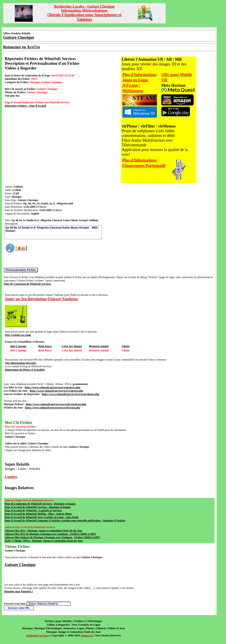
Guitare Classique (20, 565)
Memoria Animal (99, 346)
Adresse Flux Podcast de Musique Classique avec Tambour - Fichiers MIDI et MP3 (52, 537)
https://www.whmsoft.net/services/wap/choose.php (70, 394)
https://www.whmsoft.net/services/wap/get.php (56, 391)
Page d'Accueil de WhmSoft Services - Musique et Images (38, 507)
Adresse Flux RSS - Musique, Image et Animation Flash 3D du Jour (43, 531)
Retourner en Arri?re (22, 47)
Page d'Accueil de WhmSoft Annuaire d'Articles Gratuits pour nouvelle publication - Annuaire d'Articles (65, 521)
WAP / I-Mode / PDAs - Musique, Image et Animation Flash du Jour (44, 541)
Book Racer (45, 346)
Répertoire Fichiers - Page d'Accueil (25, 106)
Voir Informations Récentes (21, 363)
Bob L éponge (18, 346)
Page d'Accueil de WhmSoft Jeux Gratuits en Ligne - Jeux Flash (41, 517)
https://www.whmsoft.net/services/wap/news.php (52, 387)
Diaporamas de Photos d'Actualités (25, 370)
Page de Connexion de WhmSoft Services (27, 284)
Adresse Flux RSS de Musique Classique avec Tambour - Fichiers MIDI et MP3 (50, 534)
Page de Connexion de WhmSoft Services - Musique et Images (40, 504)
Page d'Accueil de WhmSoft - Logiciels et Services (33, 510)
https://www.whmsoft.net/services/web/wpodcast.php (56, 404)
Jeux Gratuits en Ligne (18, 335)
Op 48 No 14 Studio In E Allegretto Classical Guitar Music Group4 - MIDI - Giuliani (53, 232)
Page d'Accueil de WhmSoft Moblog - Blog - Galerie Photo (38, 514)
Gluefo (126, 346)
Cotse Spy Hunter (72, 346)
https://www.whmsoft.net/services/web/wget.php (53, 408)
